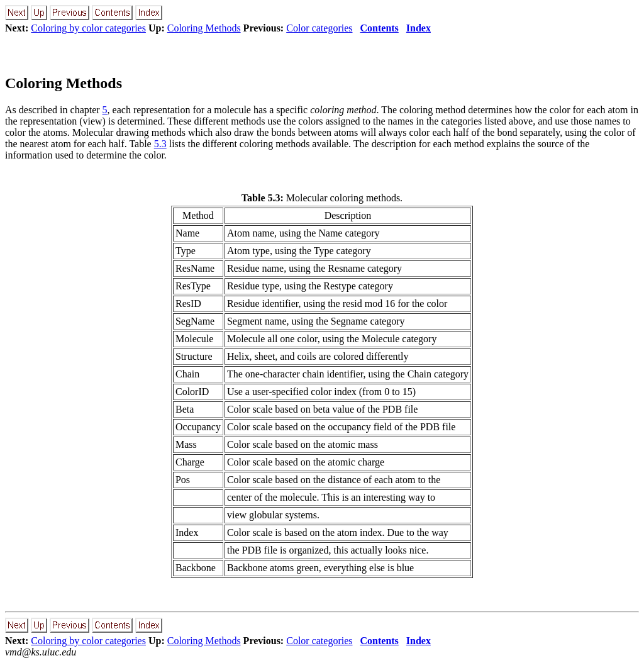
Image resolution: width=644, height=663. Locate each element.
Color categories (319, 28)
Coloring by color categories (88, 28)
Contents (380, 28)
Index (419, 28)
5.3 (160, 144)
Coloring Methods (204, 28)
